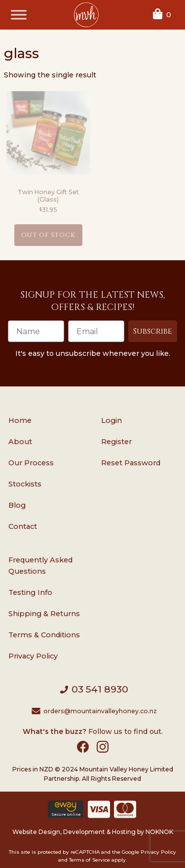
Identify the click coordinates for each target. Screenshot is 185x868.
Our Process (31, 463)
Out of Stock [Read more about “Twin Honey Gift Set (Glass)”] (48, 235)
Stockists (25, 484)
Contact (23, 526)
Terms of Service (90, 860)
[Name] (36, 331)
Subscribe (153, 331)
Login (111, 420)
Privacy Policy (33, 656)
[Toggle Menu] (19, 15)
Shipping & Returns (44, 614)
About (20, 442)
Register (116, 442)
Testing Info (30, 592)
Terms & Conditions (44, 635)
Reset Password (131, 463)
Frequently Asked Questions (40, 566)
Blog (17, 505)
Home (20, 420)
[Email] (96, 331)
